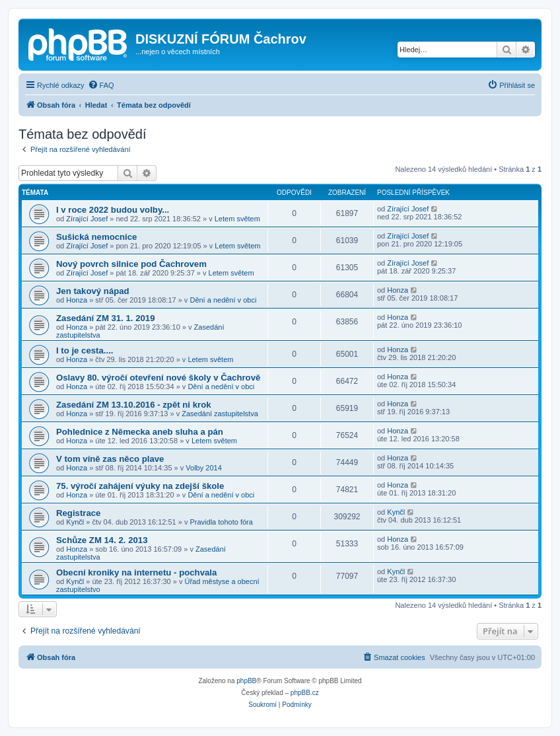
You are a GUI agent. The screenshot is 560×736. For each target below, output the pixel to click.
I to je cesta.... (85, 350)
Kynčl (75, 522)
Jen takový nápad (93, 291)
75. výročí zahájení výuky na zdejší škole (140, 486)
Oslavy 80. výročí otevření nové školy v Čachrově (158, 378)
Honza (77, 300)
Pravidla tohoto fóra (221, 522)
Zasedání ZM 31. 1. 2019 (106, 318)
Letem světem (237, 219)
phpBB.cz (305, 693)
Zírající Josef (87, 219)
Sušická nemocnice (96, 237)
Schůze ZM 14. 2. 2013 (102, 540)
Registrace (78, 513)
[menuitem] (101, 85)
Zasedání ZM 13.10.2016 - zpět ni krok (134, 405)
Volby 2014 (203, 468)
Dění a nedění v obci (223, 300)
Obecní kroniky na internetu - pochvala (136, 572)
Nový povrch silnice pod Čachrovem (131, 264)
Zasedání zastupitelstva (220, 414)
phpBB (246, 681)
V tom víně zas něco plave (110, 459)
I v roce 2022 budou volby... (113, 210)
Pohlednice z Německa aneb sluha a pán (140, 432)
